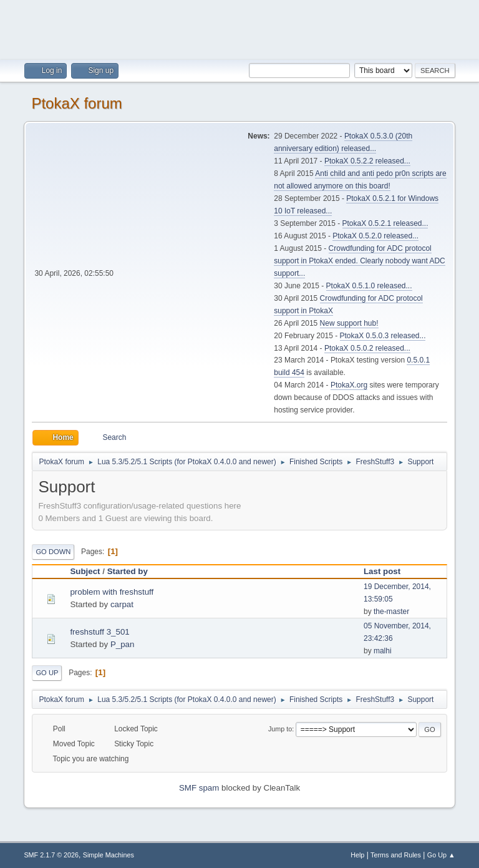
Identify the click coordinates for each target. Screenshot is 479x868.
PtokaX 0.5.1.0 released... (369, 286)
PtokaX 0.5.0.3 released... (383, 336)
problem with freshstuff (112, 592)
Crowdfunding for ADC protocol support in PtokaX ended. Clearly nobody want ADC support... (359, 261)
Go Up (47, 673)
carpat (122, 604)
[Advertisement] (239, 28)
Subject (85, 571)
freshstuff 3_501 (99, 632)
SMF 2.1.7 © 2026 (51, 855)
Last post (382, 571)
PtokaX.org (349, 385)
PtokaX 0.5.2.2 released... (367, 161)
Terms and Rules (396, 855)
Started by (133, 571)
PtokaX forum (76, 103)
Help (357, 855)
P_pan (123, 644)
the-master (391, 612)
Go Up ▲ (441, 855)
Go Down (53, 552)
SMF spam (199, 788)
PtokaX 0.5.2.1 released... (385, 223)
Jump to (280, 729)
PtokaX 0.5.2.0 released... (375, 236)
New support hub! (349, 323)
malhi (383, 651)
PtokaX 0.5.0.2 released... (367, 348)
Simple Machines (109, 855)
